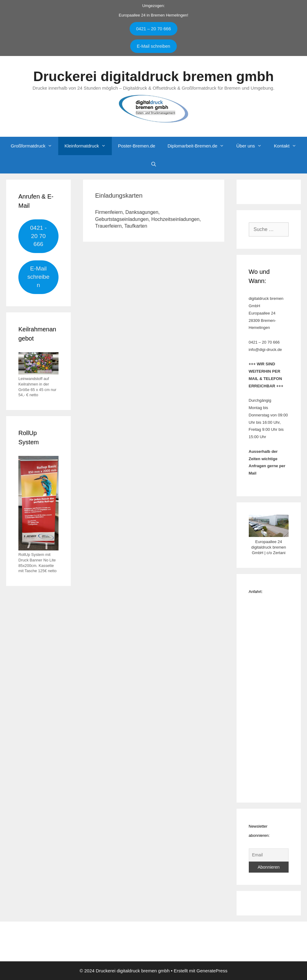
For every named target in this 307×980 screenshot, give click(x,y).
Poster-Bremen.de (137, 146)
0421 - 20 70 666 (38, 236)
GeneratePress (212, 971)
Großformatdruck (34, 146)
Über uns (252, 146)
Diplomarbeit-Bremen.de (199, 146)
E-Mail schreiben (154, 46)
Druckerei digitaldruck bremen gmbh (153, 76)
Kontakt (288, 146)
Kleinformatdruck (88, 146)
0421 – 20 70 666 (153, 29)
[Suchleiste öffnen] (153, 164)
